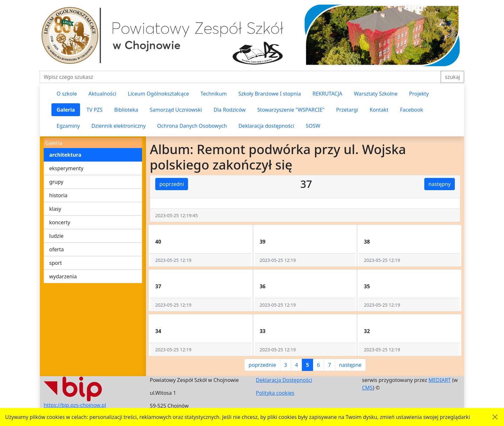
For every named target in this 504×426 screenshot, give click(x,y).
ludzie (56, 236)
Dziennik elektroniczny (118, 126)
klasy (55, 209)
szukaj (452, 77)
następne (350, 365)
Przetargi (347, 110)
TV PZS (94, 110)
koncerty (60, 222)
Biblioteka (126, 110)
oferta (57, 249)
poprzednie (262, 365)
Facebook (411, 110)
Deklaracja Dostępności (284, 380)
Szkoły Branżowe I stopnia (270, 94)
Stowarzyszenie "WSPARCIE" (291, 110)
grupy (56, 182)
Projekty (419, 94)
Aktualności (102, 94)
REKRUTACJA (327, 94)
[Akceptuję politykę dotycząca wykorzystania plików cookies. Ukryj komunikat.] (495, 417)
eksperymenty (66, 168)
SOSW (313, 126)
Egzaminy (68, 126)
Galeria (66, 110)
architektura (65, 155)
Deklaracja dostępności (266, 126)
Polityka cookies (275, 393)
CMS (367, 388)
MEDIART (440, 380)
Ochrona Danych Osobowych (192, 126)
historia (58, 195)
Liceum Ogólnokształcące (158, 94)
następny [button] (440, 184)
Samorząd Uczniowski (176, 110)
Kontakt (379, 110)
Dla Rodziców (230, 110)
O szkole (67, 94)
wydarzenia (63, 276)
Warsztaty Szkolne (376, 94)
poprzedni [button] (172, 184)
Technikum (214, 94)
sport (56, 263)
